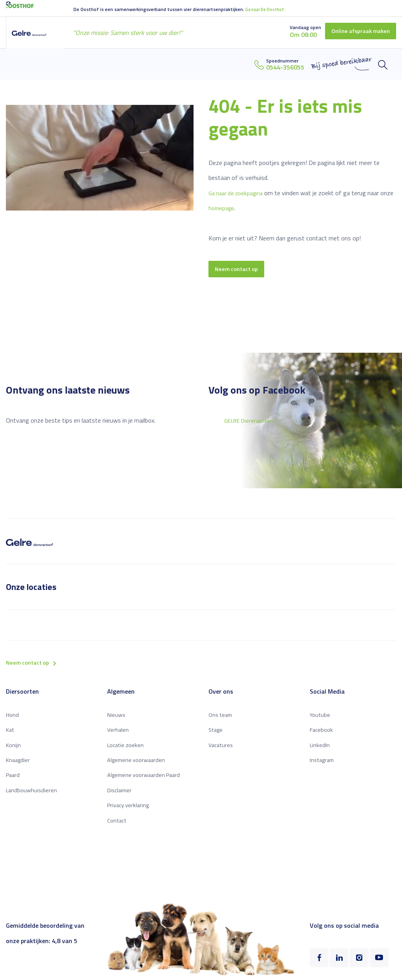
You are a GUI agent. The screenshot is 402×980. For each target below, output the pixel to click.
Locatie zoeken (127, 749)
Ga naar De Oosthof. (268, 9)
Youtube (321, 719)
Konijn (14, 749)
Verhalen (118, 734)
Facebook (322, 734)
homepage (237, 207)
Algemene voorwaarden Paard (147, 779)
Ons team (222, 719)
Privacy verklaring (130, 809)
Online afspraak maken (357, 31)
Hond (13, 719)
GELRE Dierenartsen (251, 422)
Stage (217, 734)
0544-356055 (285, 67)
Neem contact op (238, 269)
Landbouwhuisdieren (33, 794)
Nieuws (117, 719)
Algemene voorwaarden (138, 764)
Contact (118, 824)
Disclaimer (121, 794)
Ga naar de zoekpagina (238, 192)
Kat (11, 734)
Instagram (323, 764)
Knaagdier (19, 764)
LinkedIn (320, 749)
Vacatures (222, 749)
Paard (14, 779)
